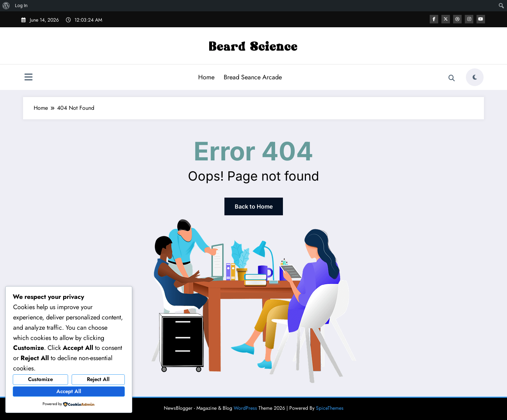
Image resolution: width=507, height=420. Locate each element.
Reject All (98, 379)
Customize (40, 379)
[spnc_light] (475, 77)
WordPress (245, 408)
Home (206, 77)
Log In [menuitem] (21, 5)
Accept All (69, 391)
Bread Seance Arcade (253, 77)
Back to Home (254, 206)
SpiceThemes (330, 408)
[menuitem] (6, 6)
